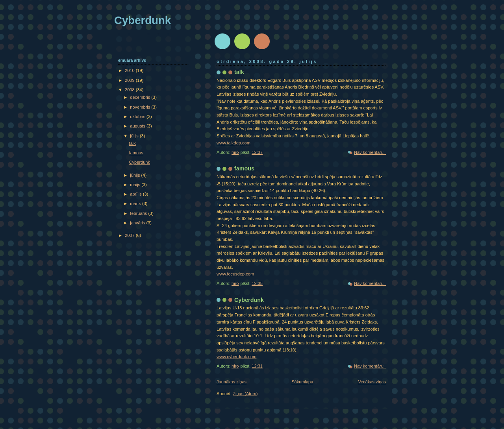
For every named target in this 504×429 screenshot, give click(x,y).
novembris (141, 107)
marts (136, 203)
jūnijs (135, 175)
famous (244, 168)
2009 (130, 80)
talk (239, 72)
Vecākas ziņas (372, 382)
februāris (139, 213)
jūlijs (135, 136)
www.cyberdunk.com (236, 357)
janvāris (138, 223)
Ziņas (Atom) (245, 394)
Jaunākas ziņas (232, 382)
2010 (130, 70)
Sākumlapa (302, 382)
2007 (130, 235)
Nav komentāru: (370, 152)
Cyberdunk (249, 300)
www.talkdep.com (233, 143)
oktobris (138, 116)
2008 (130, 90)
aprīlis (136, 194)
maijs (136, 185)
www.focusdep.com (235, 274)
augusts (138, 126)
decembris (141, 97)
